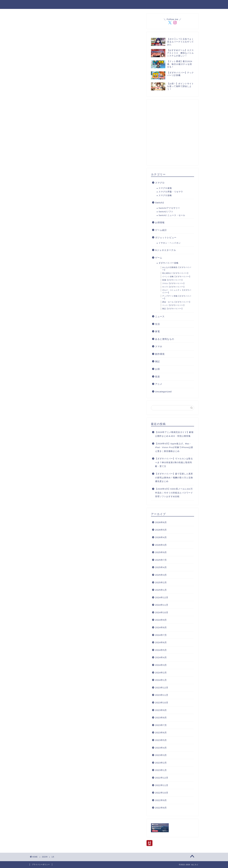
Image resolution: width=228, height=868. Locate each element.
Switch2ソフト (166, 212)
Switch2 (160, 203)
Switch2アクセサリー (169, 208)
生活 (157, 324)
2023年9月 (161, 710)
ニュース (160, 316)
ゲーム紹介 (161, 230)
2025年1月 (161, 590)
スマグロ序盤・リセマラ (171, 192)
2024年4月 (161, 657)
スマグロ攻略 (165, 195)
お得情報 (160, 222)
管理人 (140, 5)
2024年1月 (161, 680)
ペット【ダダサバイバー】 (174, 305)
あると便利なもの (165, 339)
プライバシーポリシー (184, 5)
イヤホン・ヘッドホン (170, 243)
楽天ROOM (94, 5)
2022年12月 (162, 778)
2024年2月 (161, 673)
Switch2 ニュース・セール (172, 215)
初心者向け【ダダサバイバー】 (176, 273)
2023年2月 (161, 763)
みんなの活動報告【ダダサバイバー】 (177, 269)
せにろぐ (36, 4)
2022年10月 (162, 793)
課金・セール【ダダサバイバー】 (177, 302)
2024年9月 (161, 620)
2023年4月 (161, 748)
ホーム (60, 5)
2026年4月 (161, 537)
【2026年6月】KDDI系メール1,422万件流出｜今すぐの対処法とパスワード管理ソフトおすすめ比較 (174, 493)
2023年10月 (162, 703)
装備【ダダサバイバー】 (173, 280)
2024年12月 (162, 597)
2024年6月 (161, 642)
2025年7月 (161, 560)
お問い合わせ (158, 5)
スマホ (159, 346)
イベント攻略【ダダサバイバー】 (177, 277)
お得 (157, 369)
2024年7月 (161, 635)
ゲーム (159, 258)
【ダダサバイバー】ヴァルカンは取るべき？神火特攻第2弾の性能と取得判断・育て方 (174, 462)
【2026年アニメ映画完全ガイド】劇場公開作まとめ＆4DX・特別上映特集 (174, 434)
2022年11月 (162, 785)
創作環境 (160, 354)
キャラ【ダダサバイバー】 (174, 287)
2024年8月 (161, 627)
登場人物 (76, 5)
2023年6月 (161, 733)
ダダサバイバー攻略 (118, 5)
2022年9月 (161, 800)
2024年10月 (162, 612)
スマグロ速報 (165, 188)
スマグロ (160, 183)
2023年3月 (161, 755)
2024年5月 (161, 650)
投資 (157, 377)
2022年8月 (161, 808)
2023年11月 (162, 695)
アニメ (159, 384)
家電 (157, 331)
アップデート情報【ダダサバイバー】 (177, 297)
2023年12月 (162, 688)
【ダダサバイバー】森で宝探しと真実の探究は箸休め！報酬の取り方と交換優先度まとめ (174, 478)
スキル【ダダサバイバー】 (174, 283)
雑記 (157, 361)
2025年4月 (161, 567)
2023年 (45, 857)
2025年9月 (161, 552)
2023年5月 (161, 740)
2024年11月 (162, 605)
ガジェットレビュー (166, 237)
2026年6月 (161, 522)
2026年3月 (161, 545)
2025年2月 (161, 582)
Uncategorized (163, 392)
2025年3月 (161, 575)
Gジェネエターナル (166, 250)
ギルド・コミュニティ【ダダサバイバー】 (177, 291)
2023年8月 (161, 718)
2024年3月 (161, 665)
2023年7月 (161, 725)
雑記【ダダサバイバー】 (173, 309)
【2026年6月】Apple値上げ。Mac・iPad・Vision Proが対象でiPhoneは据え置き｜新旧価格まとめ (174, 447)
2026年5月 (161, 530)
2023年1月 (161, 770)
